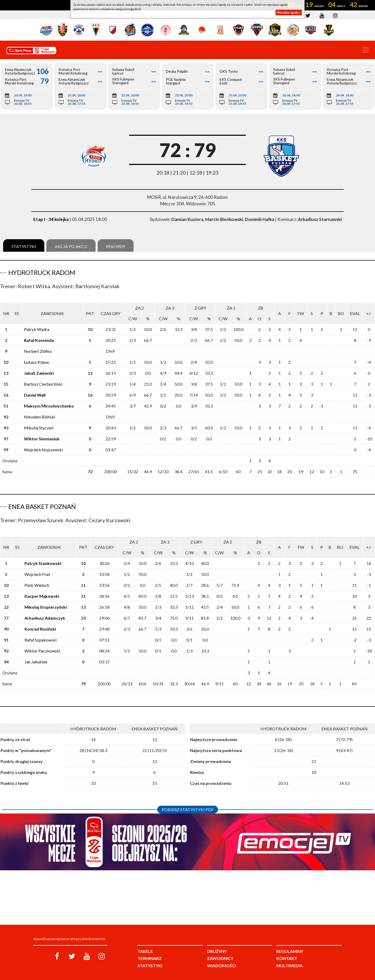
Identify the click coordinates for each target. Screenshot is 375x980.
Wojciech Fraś (37, 566)
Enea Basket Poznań (42, 502)
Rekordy (116, 246)
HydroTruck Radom (42, 272)
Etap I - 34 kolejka (51, 219)
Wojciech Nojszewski (43, 445)
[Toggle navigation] (366, 50)
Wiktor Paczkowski (42, 642)
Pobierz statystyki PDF (188, 801)
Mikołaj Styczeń (39, 424)
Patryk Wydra (37, 325)
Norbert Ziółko (38, 347)
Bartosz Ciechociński (43, 380)
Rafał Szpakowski (40, 631)
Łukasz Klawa (36, 358)
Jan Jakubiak (36, 653)
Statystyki (24, 246)
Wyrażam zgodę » (289, 12)
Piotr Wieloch (37, 577)
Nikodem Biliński (40, 413)
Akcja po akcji (71, 246)
